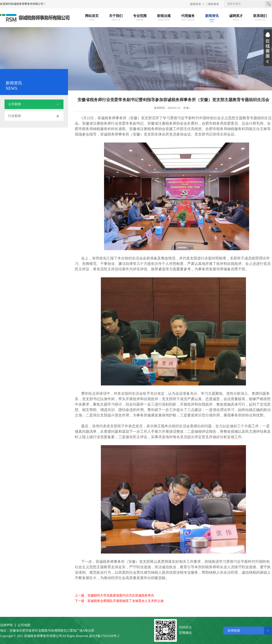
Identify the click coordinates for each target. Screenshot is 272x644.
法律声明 (6, 625)
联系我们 (260, 18)
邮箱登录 (196, 4)
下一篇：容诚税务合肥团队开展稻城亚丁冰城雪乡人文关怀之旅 (119, 601)
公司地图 (24, 625)
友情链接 (234, 631)
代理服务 (188, 18)
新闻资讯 (212, 18)
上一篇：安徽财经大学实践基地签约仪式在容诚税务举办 (114, 595)
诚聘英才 (236, 18)
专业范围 (140, 18)
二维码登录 (212, 4)
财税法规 (164, 18)
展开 (268, 48)
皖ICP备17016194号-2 (104, 636)
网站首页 (92, 18)
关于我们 (116, 18)
